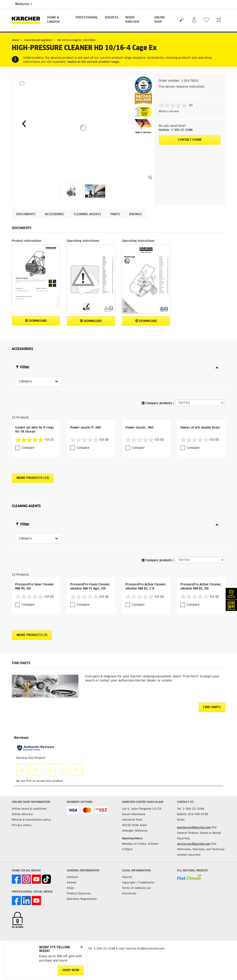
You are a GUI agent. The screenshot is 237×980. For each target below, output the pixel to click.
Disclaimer (129, 864)
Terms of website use (136, 858)
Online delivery (22, 784)
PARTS (115, 214)
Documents (26, 214)
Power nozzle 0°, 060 (86, 413)
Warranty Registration (82, 869)
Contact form (190, 140)
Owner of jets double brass (200, 413)
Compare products (157, 388)
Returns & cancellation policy (31, 790)
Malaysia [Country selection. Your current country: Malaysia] (24, 4)
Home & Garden (53, 20)
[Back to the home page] (28, 20)
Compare (28, 433)
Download (36, 321)
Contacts (72, 847)
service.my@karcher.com (194, 814)
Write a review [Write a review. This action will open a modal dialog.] (169, 112)
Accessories (54, 214)
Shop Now (71, 970)
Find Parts (212, 677)
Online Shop (160, 20)
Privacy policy (22, 795)
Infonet (72, 853)
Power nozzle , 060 (139, 413)
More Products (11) (33, 463)
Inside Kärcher (132, 20)
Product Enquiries (79, 864)
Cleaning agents (87, 214)
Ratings (136, 214)
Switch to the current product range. (94, 62)
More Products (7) (32, 605)
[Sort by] (200, 388)
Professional (87, 18)
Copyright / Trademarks (138, 853)
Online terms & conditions (29, 779)
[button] (24, 124)
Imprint (127, 847)
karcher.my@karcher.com (194, 798)
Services (112, 18)
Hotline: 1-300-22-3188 (176, 130)
